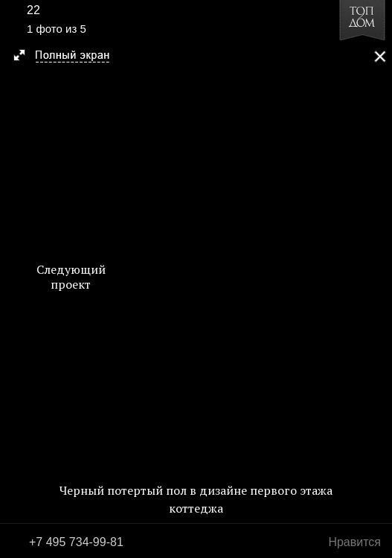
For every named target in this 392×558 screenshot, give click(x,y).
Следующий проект (71, 277)
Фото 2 (376, 279)
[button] (68, 57)
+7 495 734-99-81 (76, 542)
